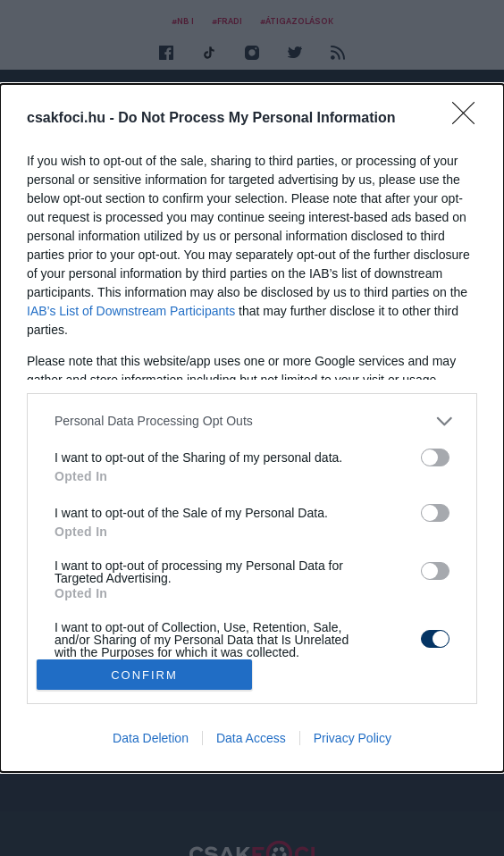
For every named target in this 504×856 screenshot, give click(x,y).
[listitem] (252, 421)
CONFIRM (144, 675)
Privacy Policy (353, 738)
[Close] (469, 119)
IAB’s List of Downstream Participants (131, 311)
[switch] (435, 457)
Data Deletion (151, 738)
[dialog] (252, 428)
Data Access (251, 738)
